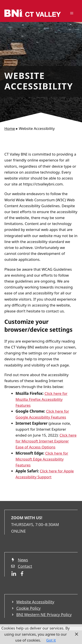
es (29, 465)
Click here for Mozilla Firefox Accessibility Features (42, 399)
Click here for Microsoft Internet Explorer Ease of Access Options (46, 441)
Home (10, 128)
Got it (51, 640)
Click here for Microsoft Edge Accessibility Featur (42, 459)
